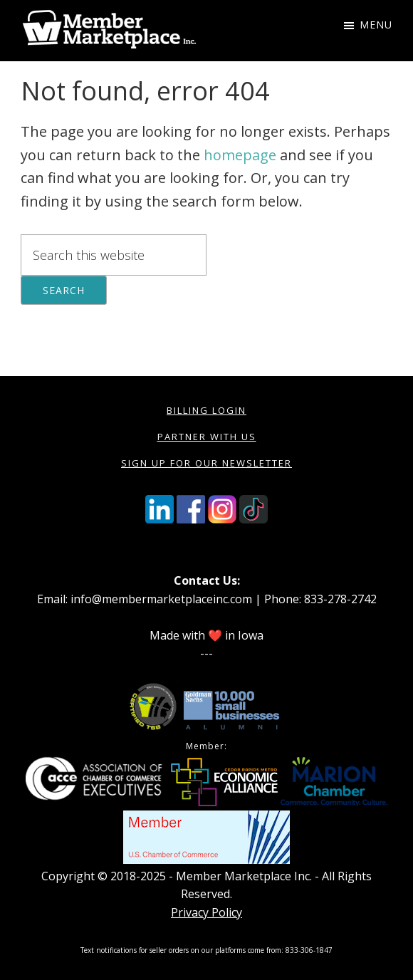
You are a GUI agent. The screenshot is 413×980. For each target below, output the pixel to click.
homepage (240, 155)
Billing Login (206, 410)
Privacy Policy (206, 912)
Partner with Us (207, 437)
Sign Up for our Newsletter (206, 463)
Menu (376, 25)
